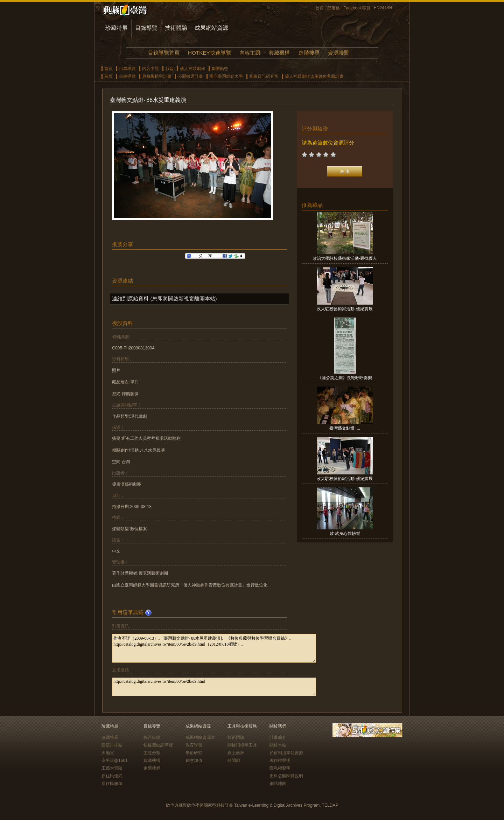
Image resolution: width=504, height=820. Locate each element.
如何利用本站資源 (286, 753)
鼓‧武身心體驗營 (345, 534)
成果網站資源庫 (200, 737)
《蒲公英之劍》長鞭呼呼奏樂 (345, 378)
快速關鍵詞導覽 (158, 745)
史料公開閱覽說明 (286, 776)
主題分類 (152, 753)
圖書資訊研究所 (264, 76)
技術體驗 (176, 28)
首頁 (320, 8)
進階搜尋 (309, 53)
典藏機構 (279, 53)
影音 (169, 69)
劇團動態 (220, 69)
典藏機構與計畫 (157, 76)
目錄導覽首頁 (164, 53)
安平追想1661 (115, 760)
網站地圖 (278, 784)
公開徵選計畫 (190, 76)
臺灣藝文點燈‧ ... (345, 428)
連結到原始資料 (130, 298)
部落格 (334, 8)
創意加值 (194, 760)
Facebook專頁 (357, 8)
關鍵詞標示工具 (242, 745)
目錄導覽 (146, 28)
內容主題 (250, 53)
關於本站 (278, 745)
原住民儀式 (112, 776)
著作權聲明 (280, 760)
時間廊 (234, 760)
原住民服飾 (112, 784)
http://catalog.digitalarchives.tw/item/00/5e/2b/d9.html (214, 687)
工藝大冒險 (112, 768)
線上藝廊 (236, 753)
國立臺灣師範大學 (226, 76)
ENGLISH (383, 8)
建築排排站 (112, 745)
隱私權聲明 (280, 768)
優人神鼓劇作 (192, 69)
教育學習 (194, 745)
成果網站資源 (211, 28)
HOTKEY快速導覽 (209, 53)
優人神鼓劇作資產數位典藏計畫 (314, 76)
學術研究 (194, 753)
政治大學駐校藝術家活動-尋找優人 (345, 258)
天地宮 (108, 753)
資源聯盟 (338, 53)
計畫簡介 (278, 737)
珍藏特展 (117, 28)
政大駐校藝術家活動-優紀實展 (345, 309)
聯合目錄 (152, 737)
